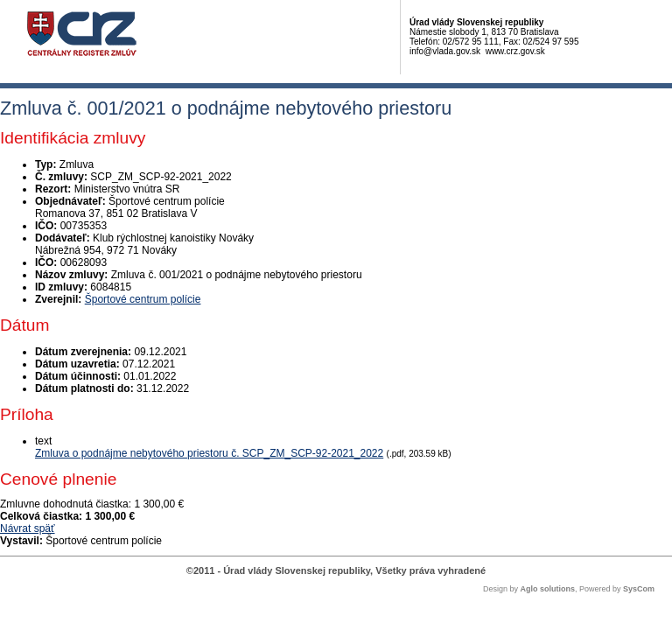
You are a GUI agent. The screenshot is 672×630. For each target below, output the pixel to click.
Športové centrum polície (143, 299)
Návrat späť (28, 528)
